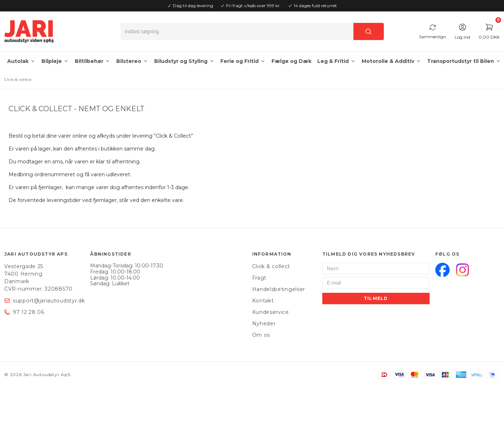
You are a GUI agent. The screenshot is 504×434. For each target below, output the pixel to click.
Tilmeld (376, 298)
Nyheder (264, 324)
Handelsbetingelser (279, 289)
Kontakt (263, 301)
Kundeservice (271, 312)
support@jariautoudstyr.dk (49, 301)
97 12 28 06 (29, 312)
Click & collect (271, 266)
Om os (261, 335)
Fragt (260, 278)
